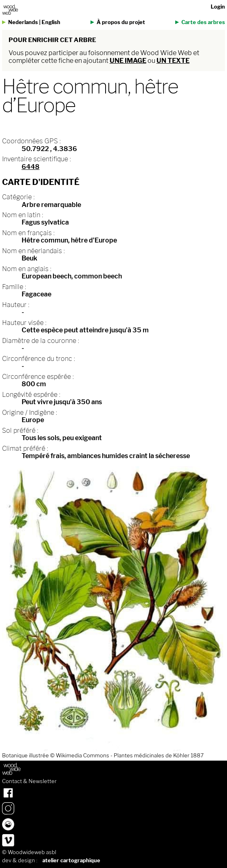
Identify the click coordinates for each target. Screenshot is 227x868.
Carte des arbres (203, 22)
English (51, 22)
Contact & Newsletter (29, 781)
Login (218, 7)
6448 (31, 167)
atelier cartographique (71, 860)
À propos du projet (121, 22)
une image (128, 61)
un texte (173, 61)
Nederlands (23, 22)
